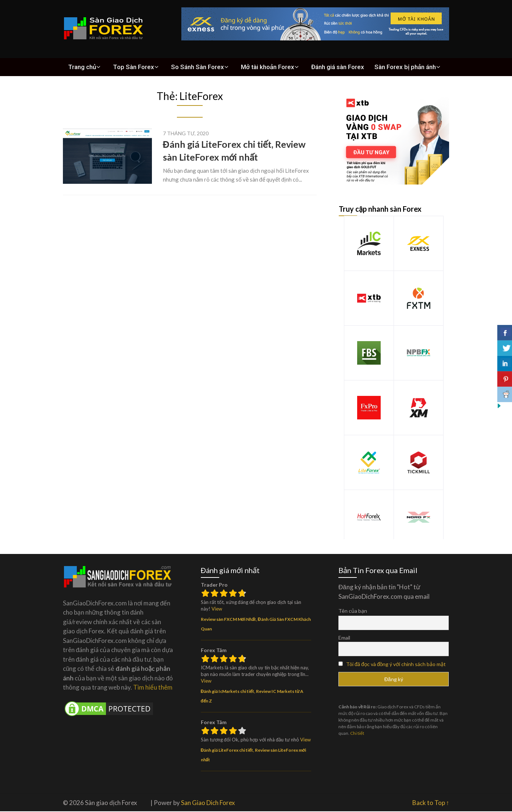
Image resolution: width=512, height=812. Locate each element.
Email (344, 638)
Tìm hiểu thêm (153, 688)
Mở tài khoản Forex (263, 67)
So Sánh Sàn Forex (194, 67)
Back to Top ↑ (431, 803)
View (217, 609)
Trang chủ (81, 67)
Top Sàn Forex (131, 67)
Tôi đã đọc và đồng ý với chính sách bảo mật (396, 665)
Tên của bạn (353, 611)
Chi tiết (357, 734)
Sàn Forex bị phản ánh (397, 67)
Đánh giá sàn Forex (332, 67)
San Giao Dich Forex (208, 803)
